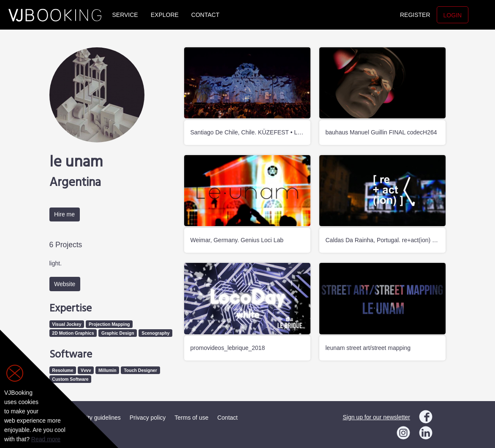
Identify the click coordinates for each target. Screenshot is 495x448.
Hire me (64, 214)
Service (125, 15)
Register (415, 15)
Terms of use (191, 418)
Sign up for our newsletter (376, 417)
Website (65, 284)
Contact (205, 15)
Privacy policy (148, 418)
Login (453, 15)
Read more (46, 439)
